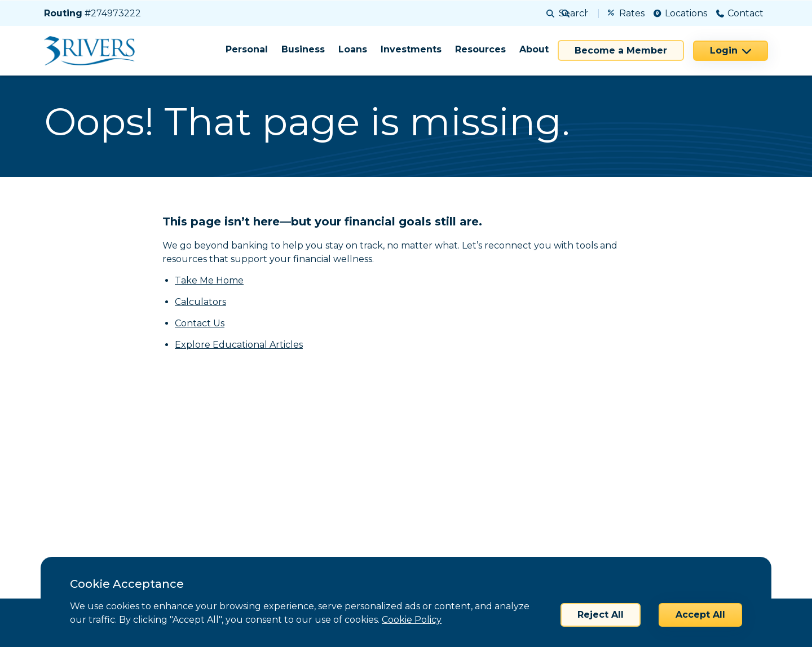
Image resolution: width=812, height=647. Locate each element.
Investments (411, 49)
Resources (480, 49)
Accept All (700, 615)
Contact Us (200, 323)
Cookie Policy (412, 620)
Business (303, 49)
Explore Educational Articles (239, 345)
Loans (353, 49)
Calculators (200, 302)
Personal (247, 49)
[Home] (93, 51)
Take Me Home (209, 280)
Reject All (601, 615)
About (534, 49)
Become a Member (621, 50)
